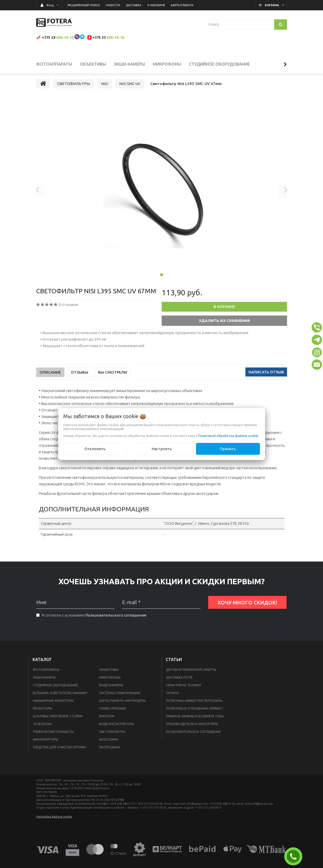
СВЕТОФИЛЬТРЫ (112, 738)
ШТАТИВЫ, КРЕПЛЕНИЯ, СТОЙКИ (58, 722)
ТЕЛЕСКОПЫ (42, 730)
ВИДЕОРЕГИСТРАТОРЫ (117, 730)
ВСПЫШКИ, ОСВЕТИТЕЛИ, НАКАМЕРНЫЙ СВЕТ (63, 699)
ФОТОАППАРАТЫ (46, 676)
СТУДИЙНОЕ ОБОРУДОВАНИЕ (55, 691)
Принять (228, 449)
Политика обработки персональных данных (198, 707)
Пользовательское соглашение (193, 738)
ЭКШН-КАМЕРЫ (44, 683)
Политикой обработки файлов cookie (228, 436)
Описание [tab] (50, 378)
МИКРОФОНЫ (110, 683)
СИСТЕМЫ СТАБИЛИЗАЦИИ (120, 699)
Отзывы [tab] (80, 378)
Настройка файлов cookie (54, 823)
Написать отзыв (266, 378)
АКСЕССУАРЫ (109, 745)
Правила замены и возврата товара (197, 722)
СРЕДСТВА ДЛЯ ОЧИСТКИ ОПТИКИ (59, 753)
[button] (317, 327)
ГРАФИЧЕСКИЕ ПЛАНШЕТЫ (53, 738)
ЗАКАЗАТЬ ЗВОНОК (295, 856)
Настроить (162, 449)
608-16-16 (65, 37)
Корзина (272, 5)
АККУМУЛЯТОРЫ (46, 745)
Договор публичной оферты (191, 676)
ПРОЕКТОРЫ (42, 714)
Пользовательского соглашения (116, 621)
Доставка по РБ (179, 683)
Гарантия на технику (184, 691)
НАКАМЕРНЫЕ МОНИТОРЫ (53, 707)
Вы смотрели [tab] (112, 378)
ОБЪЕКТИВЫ (109, 676)
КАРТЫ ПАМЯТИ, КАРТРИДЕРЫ (122, 707)
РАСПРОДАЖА (110, 753)
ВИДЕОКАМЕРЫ (111, 691)
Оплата (172, 699)
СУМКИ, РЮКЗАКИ (112, 714)
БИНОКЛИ (107, 722)
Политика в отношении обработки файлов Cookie (198, 714)
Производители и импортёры (192, 730)
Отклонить (95, 449)
